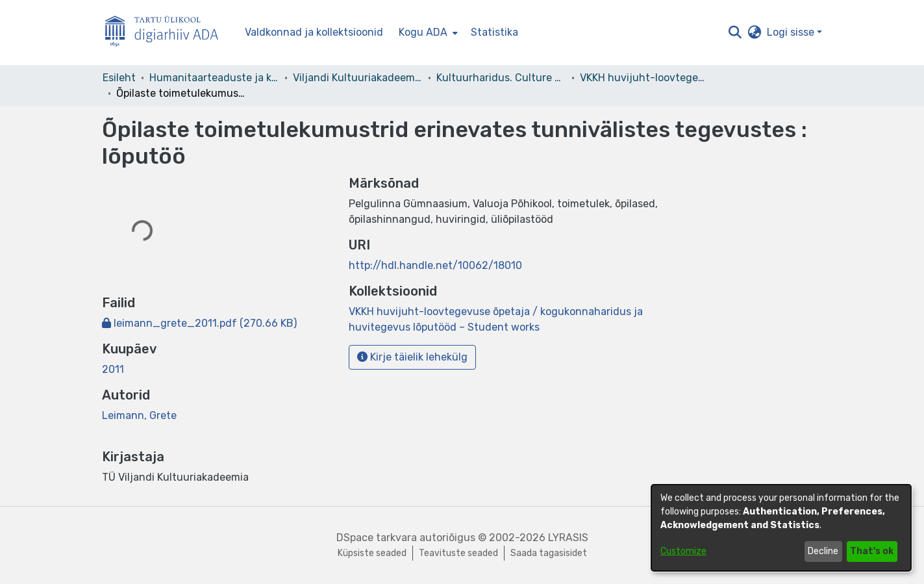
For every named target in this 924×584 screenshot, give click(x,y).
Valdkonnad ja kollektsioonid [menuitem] (314, 32)
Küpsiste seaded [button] (372, 553)
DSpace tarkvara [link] (377, 538)
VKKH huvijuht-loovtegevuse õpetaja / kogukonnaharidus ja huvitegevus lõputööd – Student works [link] (645, 78)
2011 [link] (113, 369)
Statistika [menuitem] (494, 32)
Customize (683, 551)
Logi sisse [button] (792, 32)
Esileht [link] (119, 78)
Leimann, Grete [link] (139, 415)
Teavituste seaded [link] (458, 553)
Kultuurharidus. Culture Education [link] (501, 78)
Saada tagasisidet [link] (549, 553)
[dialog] (781, 528)
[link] (199, 323)
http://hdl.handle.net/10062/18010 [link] (435, 265)
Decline (823, 551)
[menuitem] (427, 32)
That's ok (872, 551)
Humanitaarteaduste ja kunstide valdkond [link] (214, 78)
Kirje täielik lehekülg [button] (412, 357)
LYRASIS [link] (568, 538)
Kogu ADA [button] (423, 32)
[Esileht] (167, 33)
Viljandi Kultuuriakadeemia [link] (358, 78)
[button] (735, 32)
